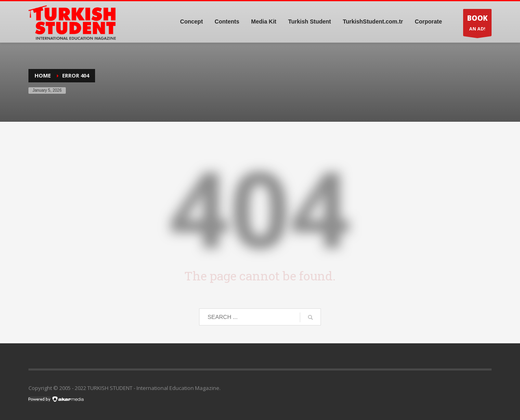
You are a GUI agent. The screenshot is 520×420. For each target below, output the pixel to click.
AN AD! (477, 25)
